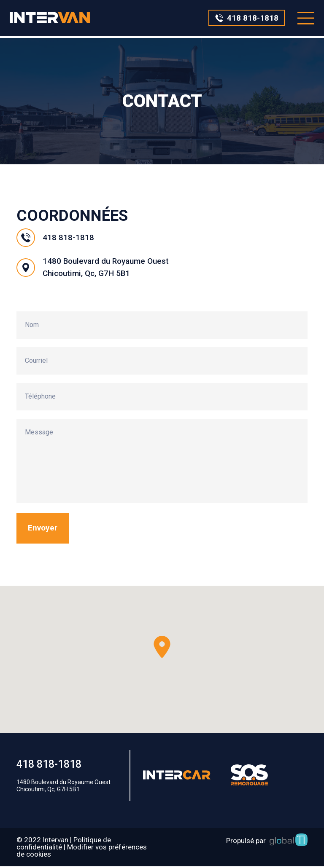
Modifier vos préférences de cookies (82, 852)
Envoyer (43, 530)
